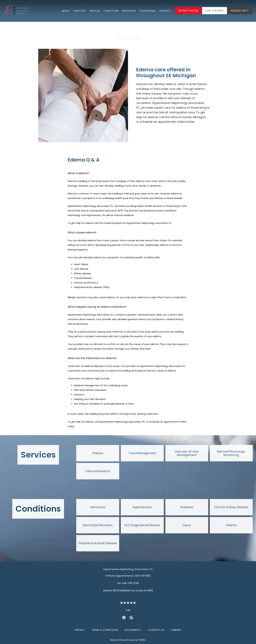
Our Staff (80, 11)
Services (95, 11)
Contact (165, 11)
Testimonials (148, 11)
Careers (176, 630)
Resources (129, 11)
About (66, 11)
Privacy (80, 630)
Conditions (111, 11)
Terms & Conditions (105, 630)
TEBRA (142, 640)
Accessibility (133, 630)
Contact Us (156, 630)
